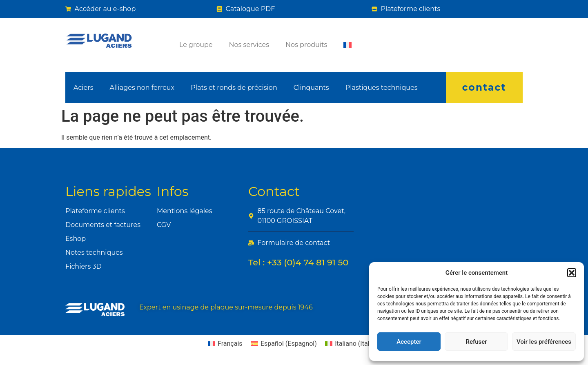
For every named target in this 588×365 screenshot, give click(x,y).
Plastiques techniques (382, 88)
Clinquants (311, 88)
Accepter (409, 342)
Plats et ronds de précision (234, 88)
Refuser (476, 342)
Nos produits (306, 45)
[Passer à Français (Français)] (225, 344)
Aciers (83, 88)
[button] (572, 273)
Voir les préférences (544, 342)
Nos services (249, 45)
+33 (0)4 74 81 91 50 (308, 262)
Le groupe (196, 45)
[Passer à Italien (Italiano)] (353, 344)
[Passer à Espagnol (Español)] (284, 344)
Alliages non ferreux (142, 88)
